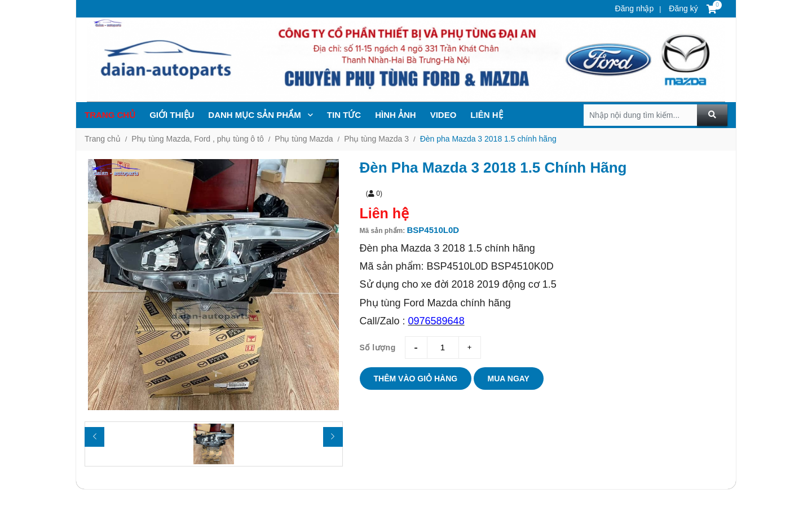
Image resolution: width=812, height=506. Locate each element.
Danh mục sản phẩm (261, 115)
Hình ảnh (396, 115)
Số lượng (378, 347)
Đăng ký (682, 8)
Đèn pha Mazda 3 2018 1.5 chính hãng (488, 139)
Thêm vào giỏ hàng (416, 379)
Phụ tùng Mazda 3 (376, 139)
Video (443, 115)
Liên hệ (486, 115)
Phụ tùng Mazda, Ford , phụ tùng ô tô (197, 139)
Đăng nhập (635, 8)
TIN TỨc (344, 115)
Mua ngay (509, 379)
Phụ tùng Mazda (304, 139)
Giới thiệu (172, 115)
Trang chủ (110, 115)
